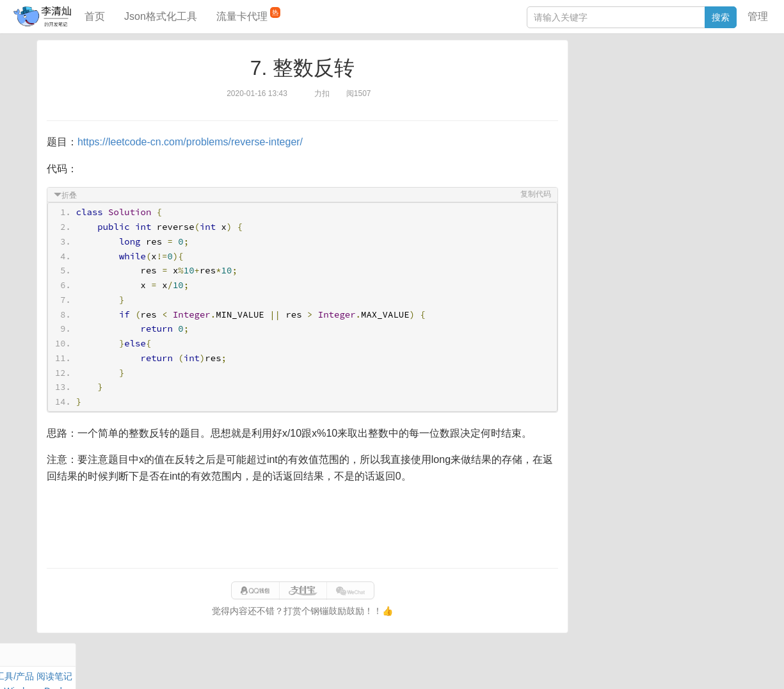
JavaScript (638, 88)
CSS (732, 118)
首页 (95, 16)
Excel (588, 133)
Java (586, 74)
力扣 (609, 74)
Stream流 (695, 103)
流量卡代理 (248, 14)
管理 (758, 16)
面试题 (676, 88)
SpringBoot (677, 74)
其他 (661, 103)
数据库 (636, 74)
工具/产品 (723, 74)
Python (679, 118)
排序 (708, 118)
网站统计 (643, 666)
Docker (632, 103)
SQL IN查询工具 (609, 203)
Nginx (730, 103)
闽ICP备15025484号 (341, 666)
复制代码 (534, 194)
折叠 (71, 195)
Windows (595, 103)
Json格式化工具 (161, 16)
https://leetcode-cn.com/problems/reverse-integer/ (192, 142)
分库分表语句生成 (612, 222)
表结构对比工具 (608, 241)
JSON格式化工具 (611, 184)
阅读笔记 (595, 88)
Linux (605, 118)
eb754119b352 (550, 666)
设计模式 (640, 118)
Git (582, 118)
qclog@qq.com (436, 666)
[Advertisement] (302, 526)
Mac (733, 88)
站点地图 (602, 666)
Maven (707, 88)
